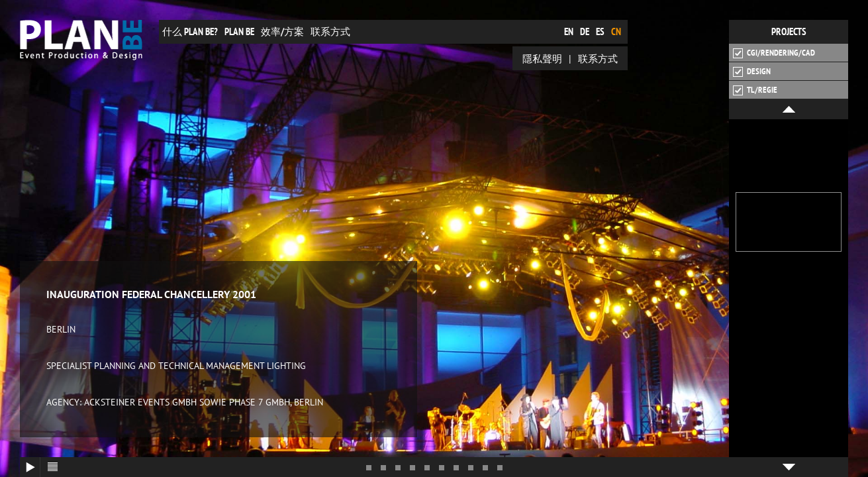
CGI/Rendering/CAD (774, 53)
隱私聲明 (542, 59)
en (569, 31)
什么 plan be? (190, 31)
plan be (239, 31)
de (585, 31)
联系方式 (330, 31)
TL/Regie (755, 90)
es (600, 31)
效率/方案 (282, 31)
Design (752, 72)
